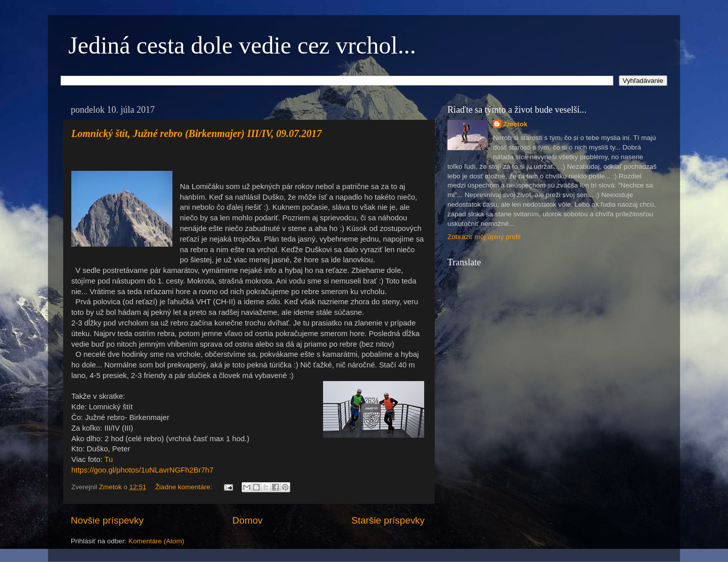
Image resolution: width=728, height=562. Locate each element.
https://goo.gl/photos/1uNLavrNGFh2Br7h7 (142, 470)
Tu (108, 459)
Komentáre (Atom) (156, 541)
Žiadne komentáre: (185, 487)
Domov (248, 520)
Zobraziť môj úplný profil (484, 237)
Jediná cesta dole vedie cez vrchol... (242, 45)
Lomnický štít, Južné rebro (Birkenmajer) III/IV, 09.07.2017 (196, 133)
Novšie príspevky (107, 520)
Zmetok (515, 124)
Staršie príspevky (388, 520)
